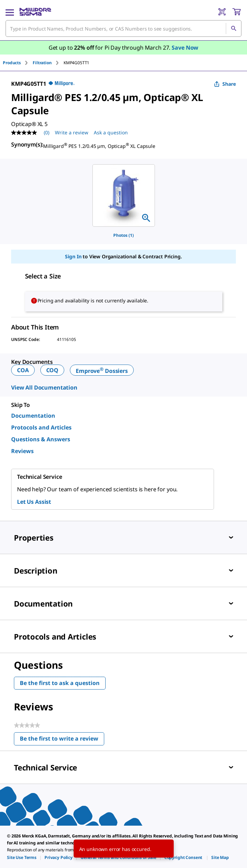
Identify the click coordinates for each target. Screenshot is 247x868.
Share (225, 84)
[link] (22, 857)
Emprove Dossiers (102, 371)
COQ (52, 370)
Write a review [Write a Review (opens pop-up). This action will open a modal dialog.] (72, 132)
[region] (124, 195)
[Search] (233, 28)
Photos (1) (123, 235)
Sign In (73, 256)
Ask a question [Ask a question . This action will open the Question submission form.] (111, 132)
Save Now (185, 48)
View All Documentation (44, 387)
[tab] (18, 63)
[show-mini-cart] (237, 12)
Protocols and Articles (41, 427)
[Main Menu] (10, 12)
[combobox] (123, 28)
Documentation (33, 416)
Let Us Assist (34, 502)
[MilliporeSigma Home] (35, 12)
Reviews (22, 451)
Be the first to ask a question (60, 683)
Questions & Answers (41, 439)
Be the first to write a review (62, 740)
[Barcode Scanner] (222, 12)
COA (23, 370)
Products (12, 63)
